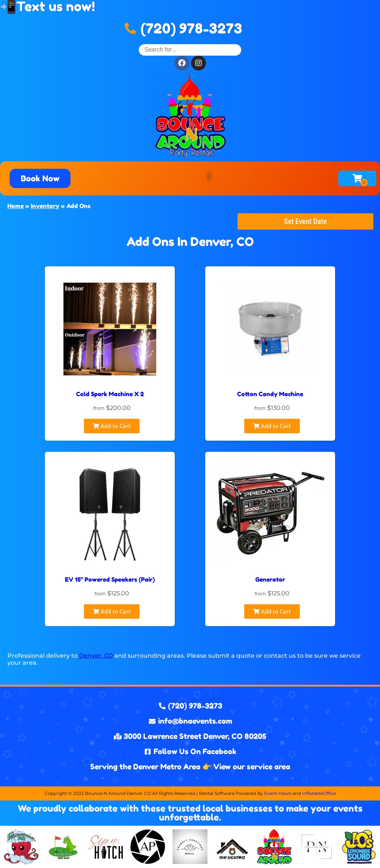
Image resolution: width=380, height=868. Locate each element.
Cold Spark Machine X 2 (110, 394)
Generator (270, 579)
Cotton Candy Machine (270, 394)
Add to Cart (112, 426)
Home (16, 206)
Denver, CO (96, 656)
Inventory (45, 206)
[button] (209, 176)
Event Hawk (278, 793)
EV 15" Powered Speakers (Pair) (110, 579)
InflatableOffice (319, 793)
